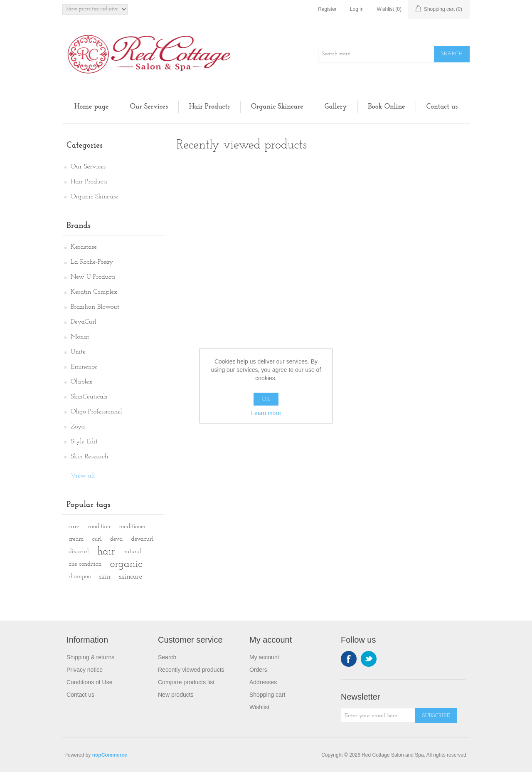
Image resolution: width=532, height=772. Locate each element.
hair (106, 552)
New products (176, 695)
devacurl (142, 539)
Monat (80, 337)
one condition (85, 564)
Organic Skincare (277, 107)
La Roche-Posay (92, 262)
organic (126, 564)
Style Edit (84, 442)
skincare (131, 577)
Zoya (78, 427)
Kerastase (84, 247)
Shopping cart (267, 695)
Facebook (349, 659)
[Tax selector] (95, 9)
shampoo (80, 577)
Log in (357, 9)
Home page (92, 107)
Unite (78, 352)
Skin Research (90, 457)
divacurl (79, 552)
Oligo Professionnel (96, 412)
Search (167, 657)
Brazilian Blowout (95, 307)
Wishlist (259, 707)
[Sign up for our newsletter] (378, 715)
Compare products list (186, 682)
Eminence (84, 367)
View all (83, 476)
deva (117, 539)
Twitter (369, 659)
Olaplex (82, 382)
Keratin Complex (94, 292)
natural (132, 552)
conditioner (132, 527)
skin (105, 577)
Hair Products (209, 107)
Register (327, 9)
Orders (258, 670)
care (74, 527)
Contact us (442, 107)
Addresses (263, 682)
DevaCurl (84, 322)
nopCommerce (110, 755)
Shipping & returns (90, 657)
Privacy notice (85, 670)
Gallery (336, 107)
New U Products (93, 277)
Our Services (149, 107)
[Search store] (376, 54)
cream (76, 539)
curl (97, 539)
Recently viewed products (191, 670)
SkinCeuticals (89, 397)
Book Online (387, 107)
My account (264, 657)
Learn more (266, 413)
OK (266, 399)
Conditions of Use (90, 682)
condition (99, 527)
